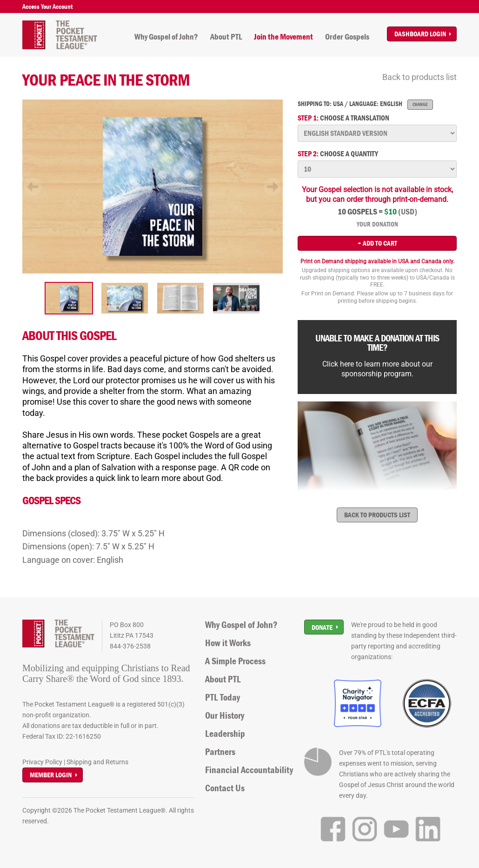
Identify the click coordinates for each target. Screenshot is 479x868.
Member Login (51, 775)
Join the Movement (283, 37)
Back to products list (419, 77)
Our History (225, 715)
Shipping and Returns (97, 762)
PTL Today (223, 697)
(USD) (408, 212)
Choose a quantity (338, 154)
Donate (322, 627)
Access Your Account (47, 7)
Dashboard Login (420, 34)
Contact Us (225, 788)
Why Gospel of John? (166, 37)
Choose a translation (343, 118)
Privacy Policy (42, 762)
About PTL (226, 37)
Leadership (225, 734)
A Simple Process (235, 661)
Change (420, 104)
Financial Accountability (249, 770)
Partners (220, 752)
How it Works (228, 643)
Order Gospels (347, 37)
